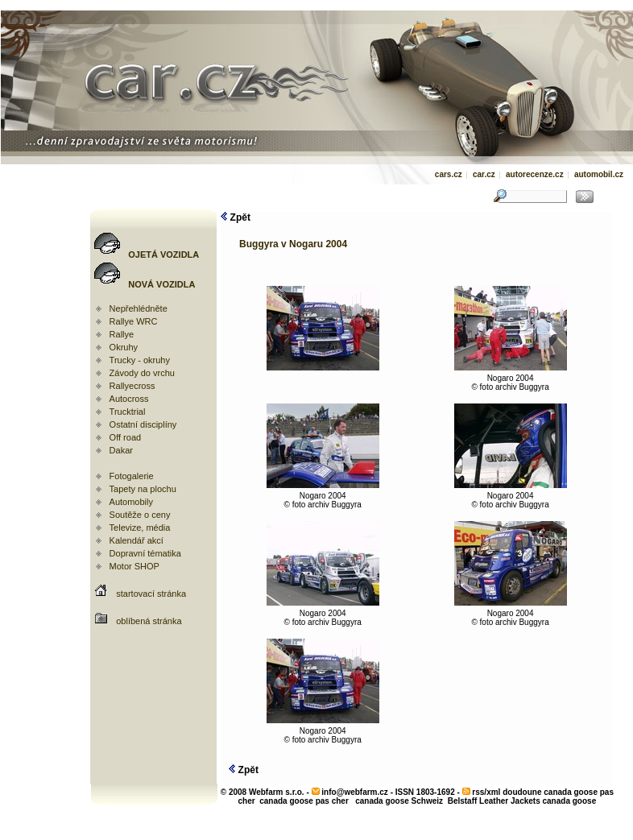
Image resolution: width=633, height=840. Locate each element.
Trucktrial (128, 412)
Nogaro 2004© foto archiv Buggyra (511, 379)
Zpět (236, 217)
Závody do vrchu (142, 373)
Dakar (121, 450)
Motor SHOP (134, 566)
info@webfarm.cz (355, 792)
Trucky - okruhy (140, 360)
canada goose (570, 801)
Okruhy (124, 347)
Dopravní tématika (145, 553)
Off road (126, 437)
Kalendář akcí (137, 540)
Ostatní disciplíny (143, 424)
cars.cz (449, 174)
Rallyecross (132, 386)
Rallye (122, 334)
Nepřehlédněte (139, 308)
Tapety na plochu (143, 489)
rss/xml (486, 792)
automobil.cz (599, 174)
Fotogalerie (132, 476)
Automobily (131, 502)
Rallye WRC (134, 321)
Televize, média (140, 528)
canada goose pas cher (304, 801)
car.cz (484, 174)
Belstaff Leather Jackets (494, 801)
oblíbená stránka (149, 621)
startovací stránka (151, 594)
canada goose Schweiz (399, 801)
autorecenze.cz (535, 174)
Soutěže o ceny (140, 515)
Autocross (129, 399)
